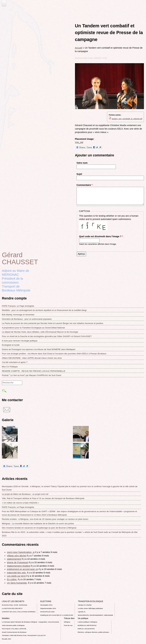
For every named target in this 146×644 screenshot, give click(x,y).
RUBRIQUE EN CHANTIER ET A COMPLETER (57, 615)
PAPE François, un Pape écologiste (18, 306)
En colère (12, 579)
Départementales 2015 (48, 608)
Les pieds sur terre (16, 576)
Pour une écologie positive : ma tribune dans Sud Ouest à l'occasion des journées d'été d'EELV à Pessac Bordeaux (54, 354)
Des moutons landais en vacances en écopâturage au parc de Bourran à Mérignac (39, 528)
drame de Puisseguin (18, 562)
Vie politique (83, 618)
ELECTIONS (46, 601)
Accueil (79, 48)
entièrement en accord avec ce (22, 569)
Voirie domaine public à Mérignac (13, 625)
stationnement (14, 559)
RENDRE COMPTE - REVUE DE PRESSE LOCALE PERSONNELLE (34, 371)
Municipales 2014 (46, 605)
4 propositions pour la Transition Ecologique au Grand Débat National (33, 328)
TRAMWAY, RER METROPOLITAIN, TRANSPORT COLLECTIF (24, 635)
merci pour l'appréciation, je (21, 552)
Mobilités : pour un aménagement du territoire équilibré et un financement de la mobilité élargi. (44, 310)
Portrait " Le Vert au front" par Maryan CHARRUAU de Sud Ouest (32, 375)
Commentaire (85, 185)
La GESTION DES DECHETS (12, 608)
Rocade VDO (6, 639)
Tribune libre (69, 618)
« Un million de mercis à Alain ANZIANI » (20, 503)
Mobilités (6, 618)
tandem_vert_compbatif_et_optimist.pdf (127, 119)
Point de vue (68, 625)
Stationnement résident (19, 566)
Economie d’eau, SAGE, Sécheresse (15, 605)
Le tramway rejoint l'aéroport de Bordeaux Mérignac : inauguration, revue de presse (30, 622)
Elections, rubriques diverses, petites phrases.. (94, 632)
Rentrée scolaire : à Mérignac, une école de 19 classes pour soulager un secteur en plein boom (45, 519)
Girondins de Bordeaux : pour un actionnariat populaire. (27, 319)
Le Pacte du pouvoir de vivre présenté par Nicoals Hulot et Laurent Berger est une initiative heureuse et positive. (53, 323)
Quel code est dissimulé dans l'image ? (101, 236)
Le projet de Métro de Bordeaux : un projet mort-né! (25, 494)
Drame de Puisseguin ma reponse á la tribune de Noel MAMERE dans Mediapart (39, 349)
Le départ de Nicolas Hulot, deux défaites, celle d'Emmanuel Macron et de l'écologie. (40, 332)
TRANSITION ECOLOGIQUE (91, 601)
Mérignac (67, 622)
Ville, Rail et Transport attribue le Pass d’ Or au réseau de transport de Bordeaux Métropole (43, 498)
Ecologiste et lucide (11, 345)
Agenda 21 (82, 612)
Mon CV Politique (10, 367)
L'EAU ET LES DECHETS (13, 601)
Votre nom (82, 163)
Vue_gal (79, 142)
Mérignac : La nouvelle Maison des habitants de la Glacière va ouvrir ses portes (38, 524)
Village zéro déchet (17, 556)
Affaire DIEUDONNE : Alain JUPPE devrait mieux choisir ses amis (32, 358)
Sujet (79, 174)
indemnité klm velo (17, 573)
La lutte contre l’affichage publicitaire (90, 608)
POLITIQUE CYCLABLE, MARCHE (14, 629)
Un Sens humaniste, (17, 583)
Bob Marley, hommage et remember (18, 315)
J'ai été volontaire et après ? (15, 362)
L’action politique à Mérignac (87, 622)
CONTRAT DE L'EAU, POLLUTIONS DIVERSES (19, 612)
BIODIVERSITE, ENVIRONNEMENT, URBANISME (95, 615)
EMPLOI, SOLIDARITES (86, 629)
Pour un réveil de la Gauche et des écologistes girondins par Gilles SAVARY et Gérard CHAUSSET (47, 336)
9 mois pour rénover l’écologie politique (20, 341)
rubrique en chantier (85, 605)
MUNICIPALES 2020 (47, 612)
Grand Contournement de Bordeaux (14, 632)
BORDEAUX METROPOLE (87, 625)
